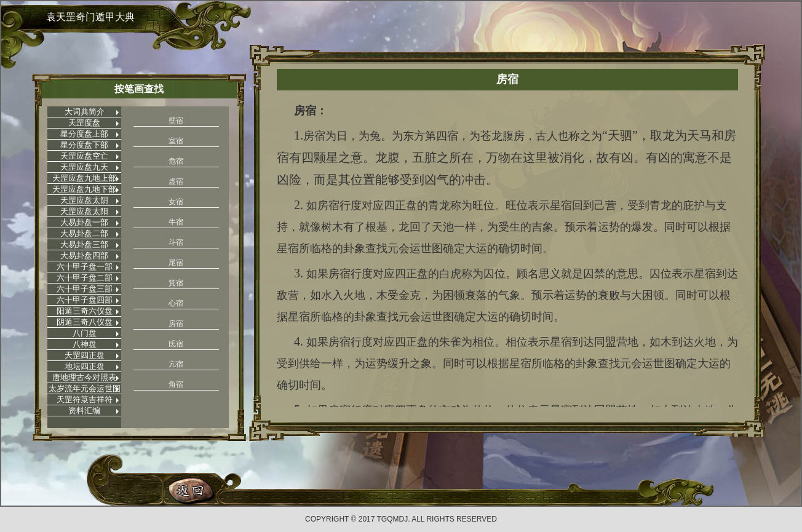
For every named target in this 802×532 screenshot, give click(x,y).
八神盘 (85, 344)
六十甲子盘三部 (85, 289)
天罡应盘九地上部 (84, 178)
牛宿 (176, 222)
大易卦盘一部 (84, 222)
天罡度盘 (84, 123)
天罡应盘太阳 (84, 211)
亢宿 (176, 364)
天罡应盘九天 (84, 167)
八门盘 (85, 333)
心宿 (176, 303)
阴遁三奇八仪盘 (85, 322)
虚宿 (176, 181)
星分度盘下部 (84, 145)
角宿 (176, 384)
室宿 (176, 141)
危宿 (176, 161)
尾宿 (176, 263)
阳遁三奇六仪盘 (85, 311)
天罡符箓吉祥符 (85, 399)
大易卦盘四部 (84, 256)
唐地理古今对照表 (84, 377)
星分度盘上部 (84, 134)
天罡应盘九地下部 (84, 189)
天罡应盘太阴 (84, 200)
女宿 (176, 202)
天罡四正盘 (85, 355)
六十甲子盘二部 (85, 278)
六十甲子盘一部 (85, 267)
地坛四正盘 (85, 366)
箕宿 (176, 283)
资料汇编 (84, 411)
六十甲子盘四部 (85, 300)
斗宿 (176, 242)
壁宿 (176, 121)
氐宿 (176, 344)
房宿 (176, 324)
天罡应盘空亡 (84, 156)
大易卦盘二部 (84, 233)
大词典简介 (85, 112)
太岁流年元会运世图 (85, 388)
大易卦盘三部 (84, 244)
